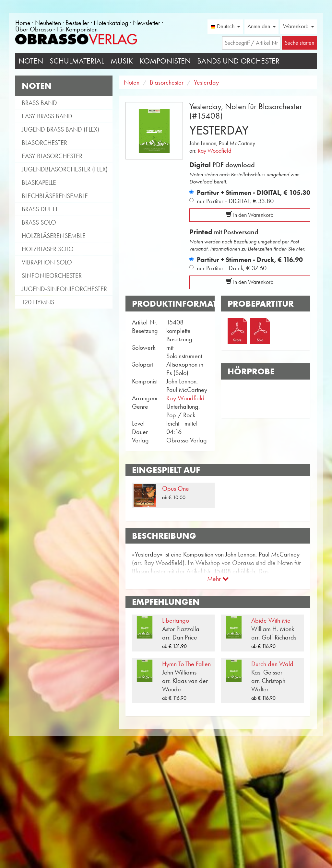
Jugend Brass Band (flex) (60, 129)
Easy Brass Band (47, 116)
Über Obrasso (34, 29)
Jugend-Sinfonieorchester (64, 289)
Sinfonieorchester (52, 276)
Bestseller (77, 23)
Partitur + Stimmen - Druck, (250, 260)
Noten (31, 61)
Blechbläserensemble (55, 196)
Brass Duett (40, 209)
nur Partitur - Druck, (232, 268)
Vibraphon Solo (47, 262)
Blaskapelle (39, 182)
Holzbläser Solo (48, 249)
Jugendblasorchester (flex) (65, 169)
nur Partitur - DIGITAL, (235, 201)
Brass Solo (39, 222)
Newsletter (147, 23)
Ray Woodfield (214, 151)
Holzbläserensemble (54, 236)
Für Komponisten (77, 29)
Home (23, 23)
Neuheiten (48, 23)
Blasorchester (44, 143)
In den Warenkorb (250, 215)
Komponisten (165, 61)
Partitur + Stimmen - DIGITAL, (254, 193)
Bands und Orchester (238, 61)
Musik (122, 61)
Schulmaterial (77, 61)
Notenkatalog (111, 23)
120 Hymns (38, 302)
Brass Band (39, 103)
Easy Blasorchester (52, 156)
